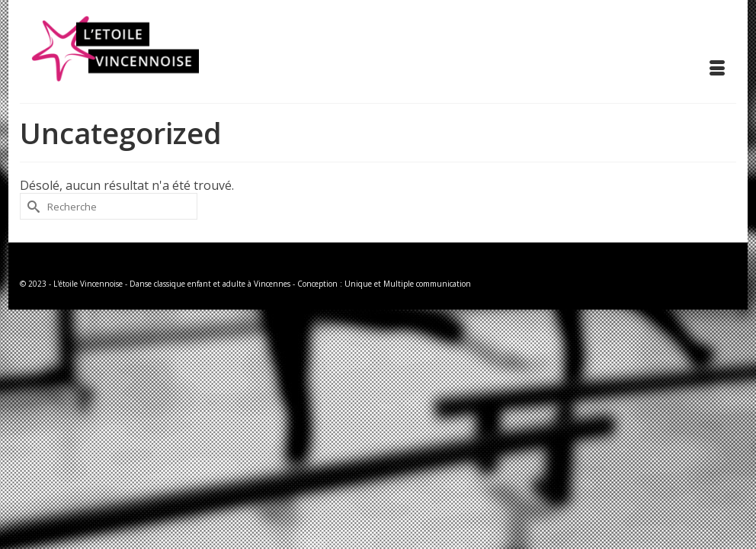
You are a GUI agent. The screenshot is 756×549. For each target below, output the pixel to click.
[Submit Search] (31, 206)
